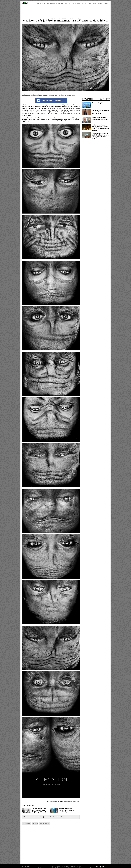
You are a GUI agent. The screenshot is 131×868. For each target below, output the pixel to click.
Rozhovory (41, 3)
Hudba (100, 3)
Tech (89, 3)
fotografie (35, 824)
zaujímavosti (26, 824)
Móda (84, 3)
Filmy (95, 3)
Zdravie (68, 3)
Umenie (61, 3)
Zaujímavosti (52, 3)
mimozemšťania (45, 824)
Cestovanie (76, 3)
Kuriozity (65, 18)
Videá (106, 3)
